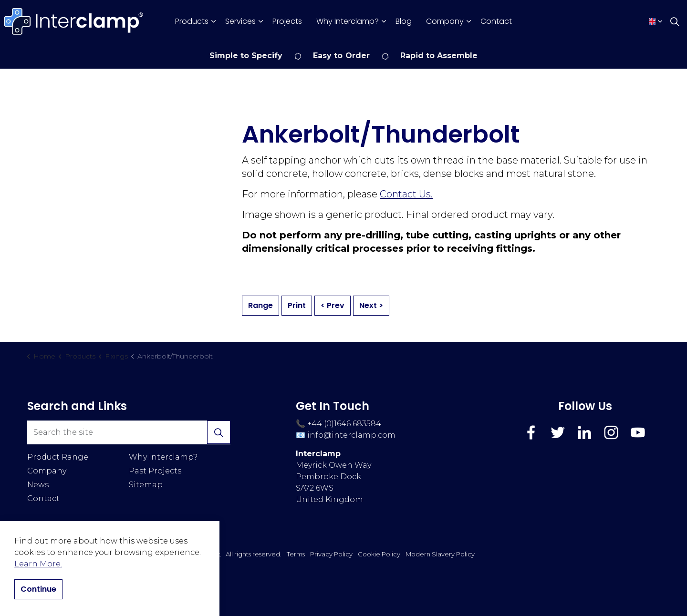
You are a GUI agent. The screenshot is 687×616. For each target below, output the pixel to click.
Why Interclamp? (348, 21)
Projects (287, 21)
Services (240, 21)
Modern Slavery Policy (440, 554)
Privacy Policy (331, 554)
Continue (38, 589)
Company (445, 21)
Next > (371, 306)
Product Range (58, 457)
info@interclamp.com (351, 435)
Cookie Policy (379, 554)
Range (260, 306)
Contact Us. (406, 194)
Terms (296, 554)
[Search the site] (129, 432)
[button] (219, 432)
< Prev (333, 306)
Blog (404, 21)
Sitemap (146, 485)
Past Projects (155, 471)
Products (192, 21)
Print (297, 306)
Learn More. (38, 564)
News (38, 485)
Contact (496, 21)
